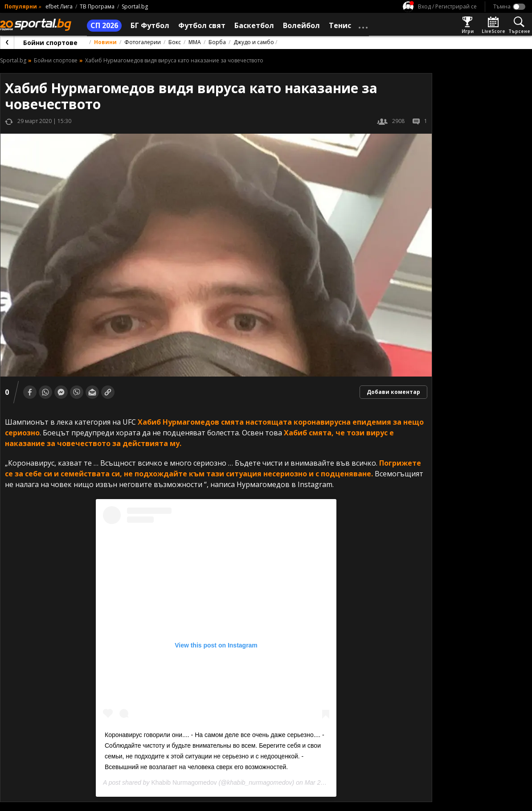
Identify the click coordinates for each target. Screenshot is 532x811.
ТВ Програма (97, 6)
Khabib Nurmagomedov (184, 782)
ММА (195, 42)
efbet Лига (59, 6)
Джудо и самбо (254, 42)
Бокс (175, 42)
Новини (105, 42)
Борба (217, 42)
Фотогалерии (143, 42)
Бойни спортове (50, 43)
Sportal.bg (135, 6)
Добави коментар (393, 392)
